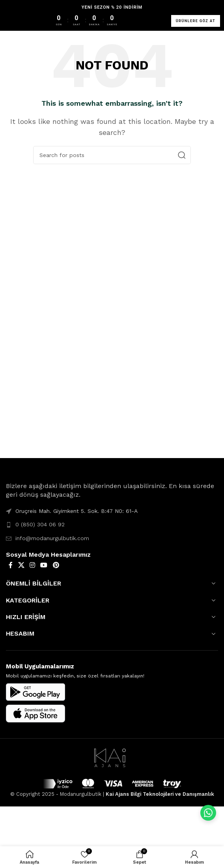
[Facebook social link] (11, 565)
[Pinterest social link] (56, 565)
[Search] (112, 155)
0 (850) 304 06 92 (40, 524)
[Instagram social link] (32, 565)
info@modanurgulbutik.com (52, 538)
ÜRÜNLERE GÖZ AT (196, 21)
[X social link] (21, 565)
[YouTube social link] (44, 565)
